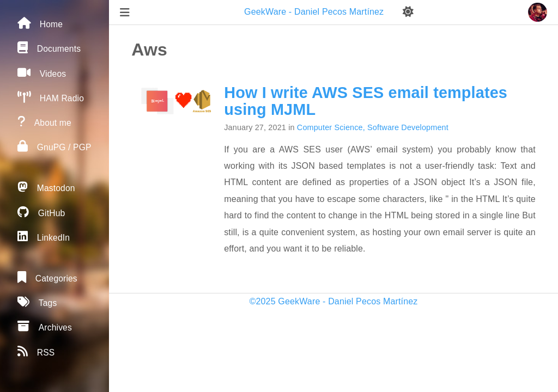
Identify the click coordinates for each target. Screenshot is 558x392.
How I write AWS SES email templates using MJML (366, 101)
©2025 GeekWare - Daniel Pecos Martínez (334, 301)
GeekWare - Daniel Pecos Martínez (315, 12)
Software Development (408, 127)
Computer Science (330, 127)
